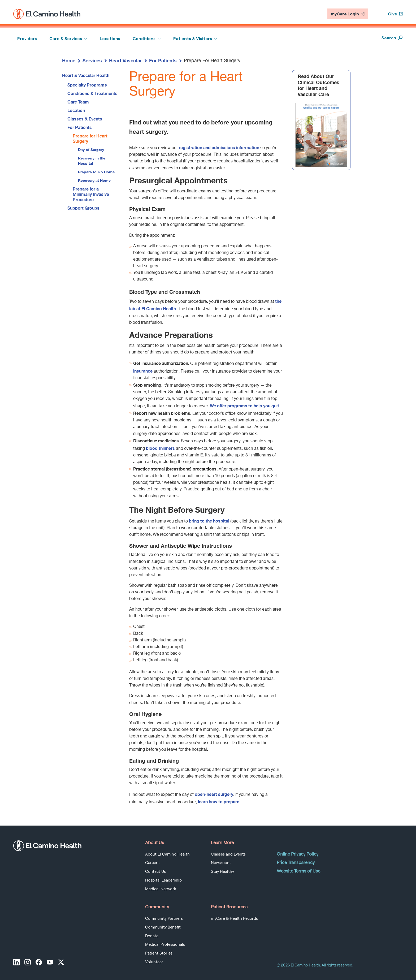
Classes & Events (85, 119)
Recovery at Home (94, 180)
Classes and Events (228, 854)
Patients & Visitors (193, 39)
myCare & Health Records (234, 918)
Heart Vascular (125, 61)
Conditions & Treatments (92, 93)
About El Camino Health (167, 854)
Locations (110, 39)
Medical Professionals (165, 944)
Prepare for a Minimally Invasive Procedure (91, 194)
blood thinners (160, 448)
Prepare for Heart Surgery (90, 138)
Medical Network (161, 889)
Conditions (144, 39)
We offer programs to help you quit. (245, 406)
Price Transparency (296, 862)
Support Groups (83, 208)
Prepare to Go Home (96, 172)
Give (395, 14)
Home (69, 61)
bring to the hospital (209, 521)
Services (92, 61)
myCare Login (348, 14)
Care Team (78, 102)
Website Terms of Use (298, 871)
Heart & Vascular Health (86, 75)
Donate (152, 936)
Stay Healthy (222, 871)
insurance (143, 371)
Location (76, 110)
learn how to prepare (219, 802)
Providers (27, 39)
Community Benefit (163, 927)
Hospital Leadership (163, 880)
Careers (152, 863)
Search (392, 38)
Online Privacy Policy (298, 854)
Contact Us (155, 871)
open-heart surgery (214, 794)
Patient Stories (159, 953)
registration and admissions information (219, 147)
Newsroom (221, 863)
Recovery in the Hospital (92, 161)
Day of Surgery (91, 150)
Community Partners (164, 918)
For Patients (163, 61)
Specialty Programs (87, 85)
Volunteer (154, 962)
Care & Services (66, 39)
